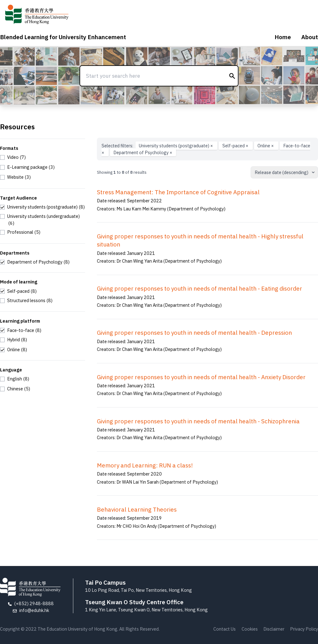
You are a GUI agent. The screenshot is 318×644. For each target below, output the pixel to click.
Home (283, 37)
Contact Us (225, 629)
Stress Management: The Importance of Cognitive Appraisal (178, 192)
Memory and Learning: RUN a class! (145, 465)
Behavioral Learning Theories (137, 509)
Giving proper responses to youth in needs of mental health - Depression (194, 333)
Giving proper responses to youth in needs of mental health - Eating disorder (200, 288)
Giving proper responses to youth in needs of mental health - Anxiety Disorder (201, 377)
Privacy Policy (304, 629)
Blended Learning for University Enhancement (63, 37)
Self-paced (236, 146)
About (310, 37)
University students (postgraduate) (176, 146)
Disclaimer (274, 629)
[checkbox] (13, 157)
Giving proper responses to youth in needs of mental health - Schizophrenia (198, 421)
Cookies (250, 629)
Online (266, 146)
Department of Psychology (143, 152)
